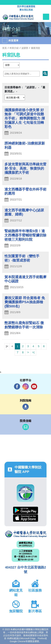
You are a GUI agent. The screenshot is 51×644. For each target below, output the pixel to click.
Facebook (17, 386)
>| (33, 352)
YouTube (34, 386)
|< (7, 346)
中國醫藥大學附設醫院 (25, 534)
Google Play (26, 510)
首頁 (4, 48)
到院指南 (26, 407)
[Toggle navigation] (46, 17)
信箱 (26, 427)
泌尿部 (25, 48)
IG (26, 386)
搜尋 (45, 73)
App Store (26, 518)
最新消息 (36, 48)
